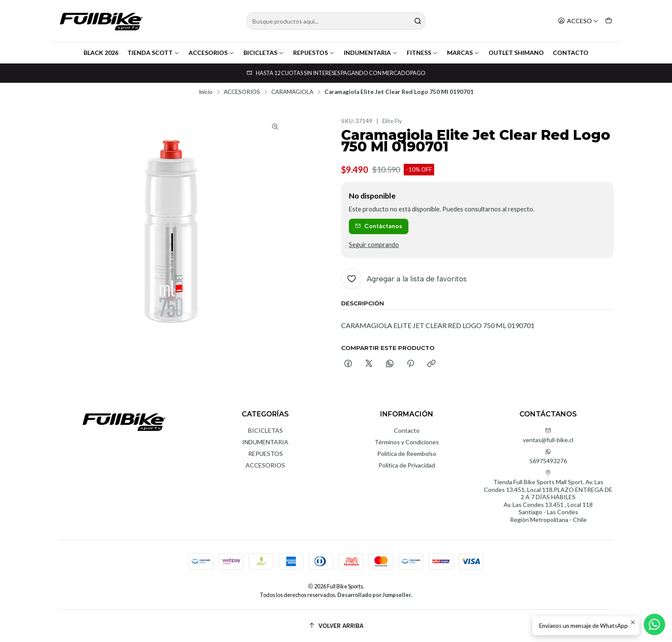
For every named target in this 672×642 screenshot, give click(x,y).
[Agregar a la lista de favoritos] (404, 279)
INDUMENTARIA (371, 53)
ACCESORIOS (211, 53)
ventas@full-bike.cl (548, 436)
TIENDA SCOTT (153, 53)
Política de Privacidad (407, 465)
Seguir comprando (374, 245)
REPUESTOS (314, 53)
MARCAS (463, 53)
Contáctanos (378, 226)
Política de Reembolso (407, 454)
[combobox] (336, 21)
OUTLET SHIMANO (516, 53)
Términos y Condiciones (407, 442)
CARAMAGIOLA (292, 92)
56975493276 (548, 457)
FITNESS (422, 53)
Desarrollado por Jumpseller (374, 595)
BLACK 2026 (101, 53)
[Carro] (609, 21)
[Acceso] (578, 21)
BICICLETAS (264, 53)
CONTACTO (571, 53)
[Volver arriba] (336, 626)
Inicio (206, 92)
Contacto (407, 430)
